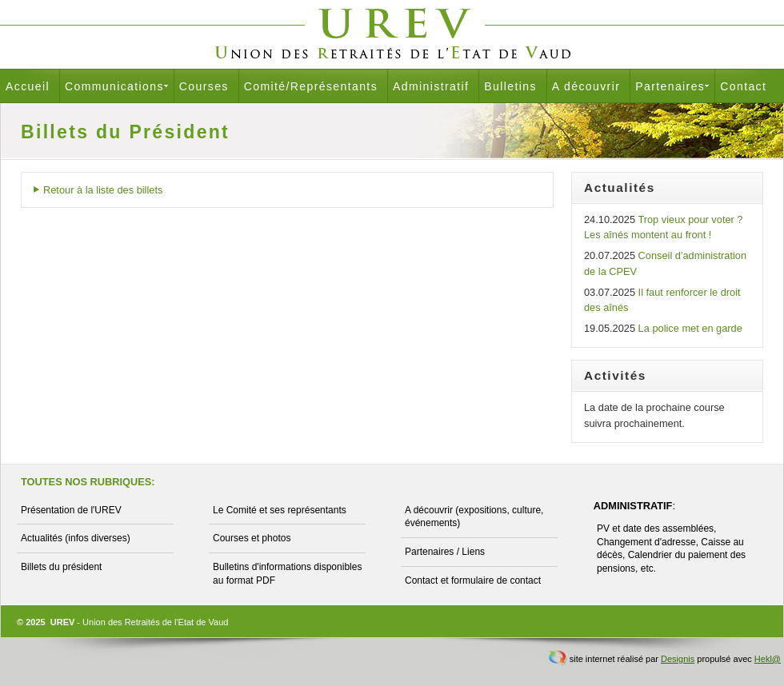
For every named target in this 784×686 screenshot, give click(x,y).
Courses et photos (252, 538)
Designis (678, 659)
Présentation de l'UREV (71, 510)
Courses (204, 86)
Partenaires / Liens (445, 552)
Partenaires (670, 86)
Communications (114, 86)
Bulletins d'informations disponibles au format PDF (287, 574)
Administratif (431, 86)
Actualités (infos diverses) (76, 538)
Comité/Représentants (311, 86)
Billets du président (61, 567)
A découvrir (586, 86)
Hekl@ (768, 659)
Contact (743, 86)
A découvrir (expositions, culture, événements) (474, 517)
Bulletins (510, 86)
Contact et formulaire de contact (473, 580)
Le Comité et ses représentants (280, 510)
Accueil (28, 86)
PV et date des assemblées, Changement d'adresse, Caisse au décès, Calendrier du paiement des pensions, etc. (671, 548)
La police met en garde (690, 328)
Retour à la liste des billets (103, 190)
